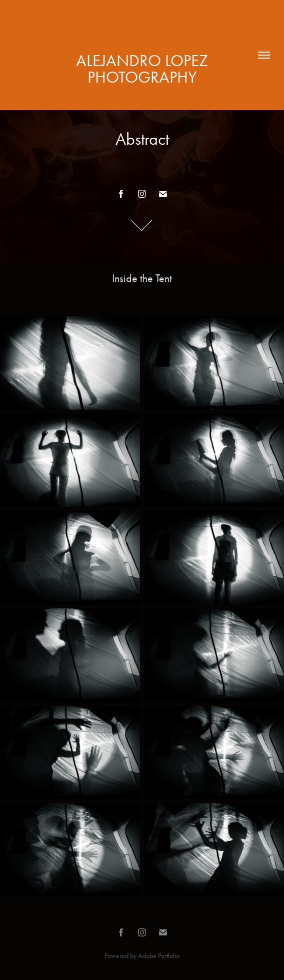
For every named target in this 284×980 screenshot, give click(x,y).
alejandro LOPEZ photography (144, 69)
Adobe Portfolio (159, 956)
